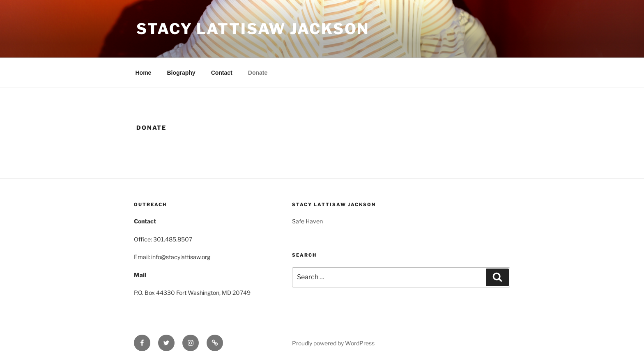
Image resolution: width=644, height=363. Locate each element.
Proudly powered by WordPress (333, 343)
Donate (258, 73)
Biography (181, 73)
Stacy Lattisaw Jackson (253, 29)
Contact (222, 73)
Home (144, 73)
